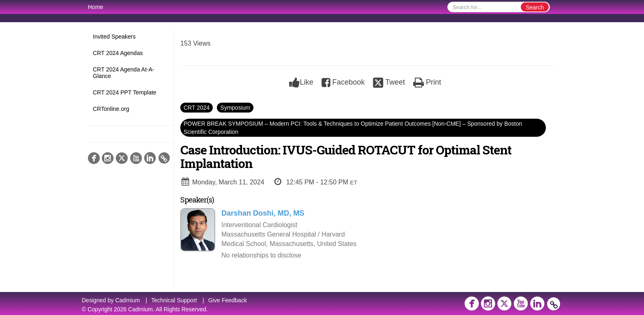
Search (535, 7)
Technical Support (174, 300)
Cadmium (128, 300)
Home (95, 7)
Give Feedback (228, 300)
